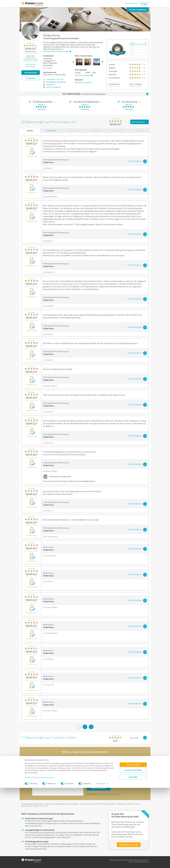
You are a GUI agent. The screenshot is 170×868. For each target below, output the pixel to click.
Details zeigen (101, 864)
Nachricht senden (99, 788)
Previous (73, 62)
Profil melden (44, 806)
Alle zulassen (133, 845)
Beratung (112, 74)
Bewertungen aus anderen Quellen (31, 59)
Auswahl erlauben (133, 850)
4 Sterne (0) (73, 131)
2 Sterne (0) (118, 131)
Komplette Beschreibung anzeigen (57, 51)
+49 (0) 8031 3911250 (55, 79)
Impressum (29, 858)
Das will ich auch (131, 3)
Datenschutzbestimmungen (44, 858)
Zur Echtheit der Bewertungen (31, 65)
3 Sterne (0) (96, 131)
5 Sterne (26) (51, 131)
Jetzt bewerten (31, 73)
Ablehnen (133, 857)
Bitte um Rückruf (96, 773)
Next (103, 62)
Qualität (112, 64)
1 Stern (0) (140, 131)
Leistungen (113, 71)
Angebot (112, 68)
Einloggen (144, 4)
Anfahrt (49, 68)
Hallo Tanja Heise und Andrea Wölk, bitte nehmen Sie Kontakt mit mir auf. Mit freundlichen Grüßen (58, 776)
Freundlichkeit (114, 78)
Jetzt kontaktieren (138, 10)
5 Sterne (132, 43)
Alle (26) (30, 131)
